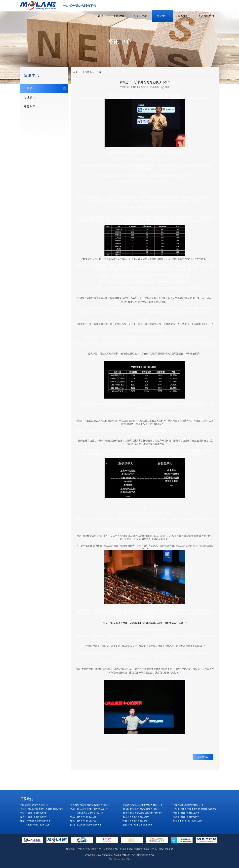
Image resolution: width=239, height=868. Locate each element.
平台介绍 (119, 16)
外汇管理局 (121, 849)
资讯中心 (162, 16)
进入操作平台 (206, 16)
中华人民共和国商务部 (89, 849)
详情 (99, 72)
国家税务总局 (166, 849)
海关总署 (108, 849)
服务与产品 (140, 16)
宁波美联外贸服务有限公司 (117, 855)
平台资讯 (87, 72)
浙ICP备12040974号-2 (119, 859)
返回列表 (203, 757)
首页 (101, 16)
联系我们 (183, 16)
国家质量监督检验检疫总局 (143, 849)
